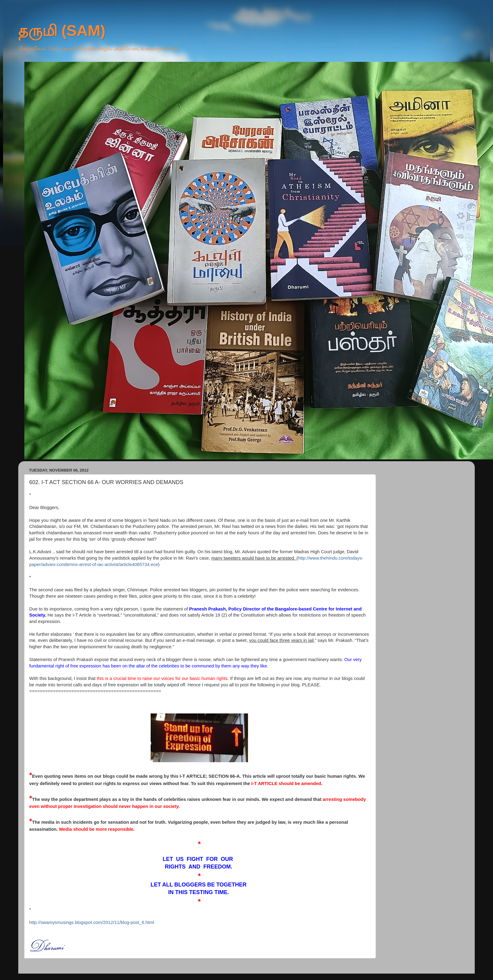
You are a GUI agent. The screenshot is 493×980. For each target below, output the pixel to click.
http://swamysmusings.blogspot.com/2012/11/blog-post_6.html (92, 922)
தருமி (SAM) (62, 31)
